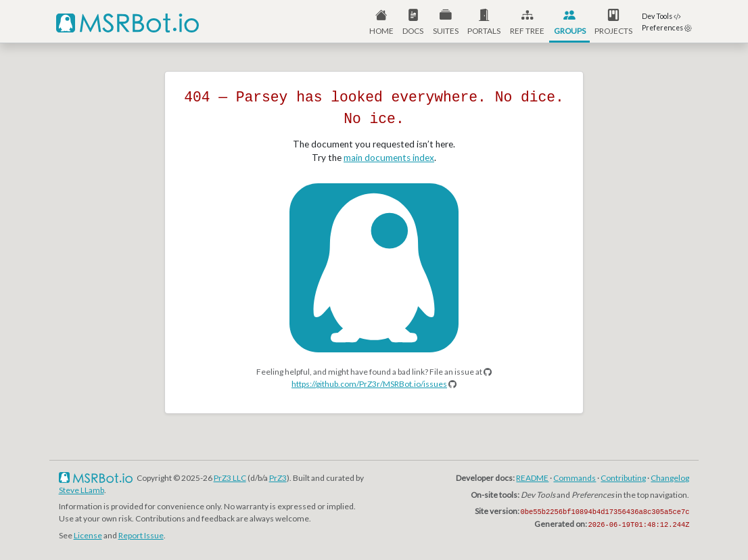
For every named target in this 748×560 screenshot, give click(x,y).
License (88, 535)
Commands (575, 478)
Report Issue (141, 535)
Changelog (670, 478)
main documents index (389, 158)
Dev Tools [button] (661, 16)
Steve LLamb (81, 490)
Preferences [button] (667, 28)
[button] (485, 21)
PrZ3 (278, 478)
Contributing (623, 478)
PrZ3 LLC (230, 478)
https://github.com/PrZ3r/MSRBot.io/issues (369, 384)
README (532, 478)
